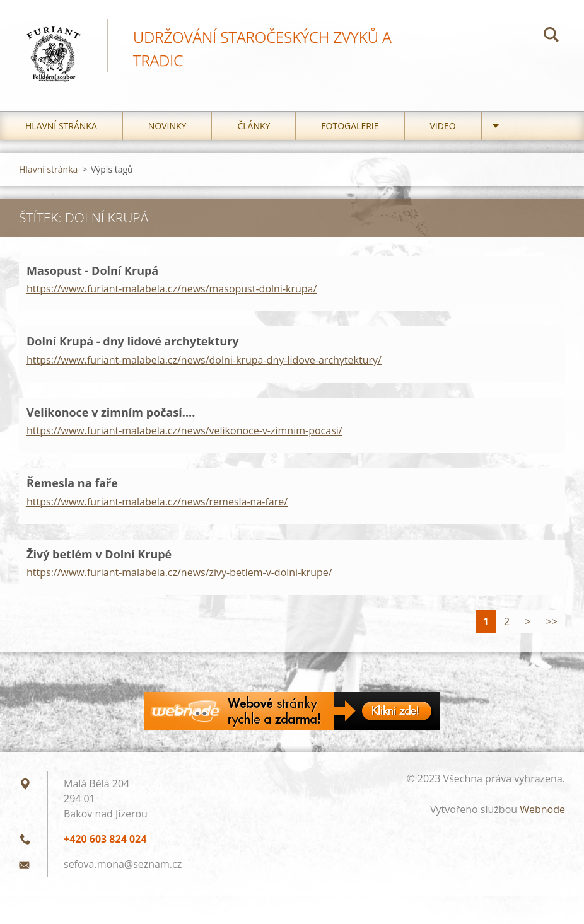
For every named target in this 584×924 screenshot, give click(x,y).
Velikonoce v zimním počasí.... (111, 412)
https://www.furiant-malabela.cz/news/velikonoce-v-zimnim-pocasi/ (184, 430)
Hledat (551, 37)
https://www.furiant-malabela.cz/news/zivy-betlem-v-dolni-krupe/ (179, 572)
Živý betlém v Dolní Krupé (99, 554)
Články (254, 126)
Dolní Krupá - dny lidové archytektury (133, 341)
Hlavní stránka (61, 126)
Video (443, 126)
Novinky (167, 126)
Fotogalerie (350, 126)
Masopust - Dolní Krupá (92, 270)
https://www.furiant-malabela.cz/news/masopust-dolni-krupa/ (172, 289)
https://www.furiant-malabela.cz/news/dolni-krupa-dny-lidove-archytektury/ (204, 360)
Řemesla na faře (72, 483)
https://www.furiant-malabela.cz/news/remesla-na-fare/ (157, 502)
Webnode (542, 809)
